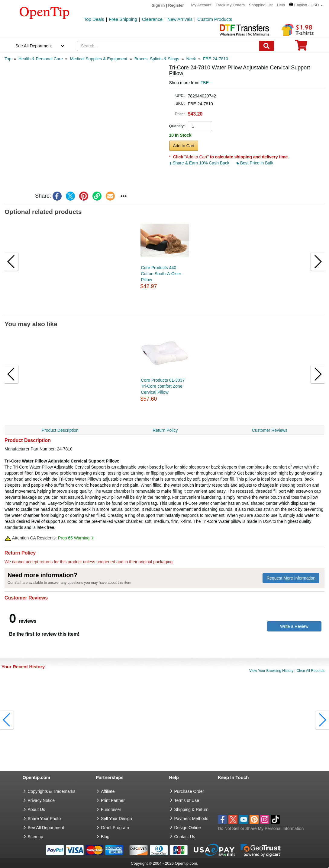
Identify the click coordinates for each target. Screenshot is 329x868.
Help (281, 5)
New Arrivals (180, 19)
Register (176, 5)
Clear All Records (310, 671)
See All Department (34, 46)
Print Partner (113, 800)
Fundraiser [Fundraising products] (111, 809)
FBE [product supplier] (205, 83)
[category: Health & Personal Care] (41, 59)
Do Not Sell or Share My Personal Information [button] (261, 828)
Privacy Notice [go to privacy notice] (41, 800)
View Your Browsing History (271, 671)
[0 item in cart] (301, 47)
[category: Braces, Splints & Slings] (157, 59)
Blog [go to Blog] (105, 837)
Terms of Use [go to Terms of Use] (187, 800)
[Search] (266, 46)
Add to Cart (184, 146)
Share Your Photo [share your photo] (44, 819)
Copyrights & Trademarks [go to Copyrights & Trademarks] (52, 791)
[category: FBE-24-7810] (216, 59)
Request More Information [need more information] (291, 578)
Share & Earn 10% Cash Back (200, 163)
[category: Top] (8, 59)
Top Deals (94, 19)
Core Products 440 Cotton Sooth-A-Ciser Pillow (161, 274)
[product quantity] (200, 126)
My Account (201, 5)
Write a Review (294, 626)
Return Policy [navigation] (165, 430)
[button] (306, 5)
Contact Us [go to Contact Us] (185, 837)
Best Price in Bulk (255, 163)
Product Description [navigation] (60, 430)
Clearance (152, 19)
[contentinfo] (45, 12)
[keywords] (168, 46)
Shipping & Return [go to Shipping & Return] (192, 809)
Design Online (188, 828)
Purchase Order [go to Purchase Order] (189, 791)
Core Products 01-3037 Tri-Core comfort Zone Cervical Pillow (163, 386)
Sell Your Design (116, 819)
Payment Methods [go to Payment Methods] (191, 819)
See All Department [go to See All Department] (46, 828)
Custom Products (215, 19)
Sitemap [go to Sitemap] (35, 837)
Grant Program (115, 828)
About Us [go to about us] (37, 809)
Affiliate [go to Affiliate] (108, 791)
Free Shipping (123, 19)
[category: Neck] (191, 59)
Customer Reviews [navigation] (270, 430)
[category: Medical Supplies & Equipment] (98, 59)
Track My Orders (230, 5)
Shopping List (261, 5)
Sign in (158, 5)
